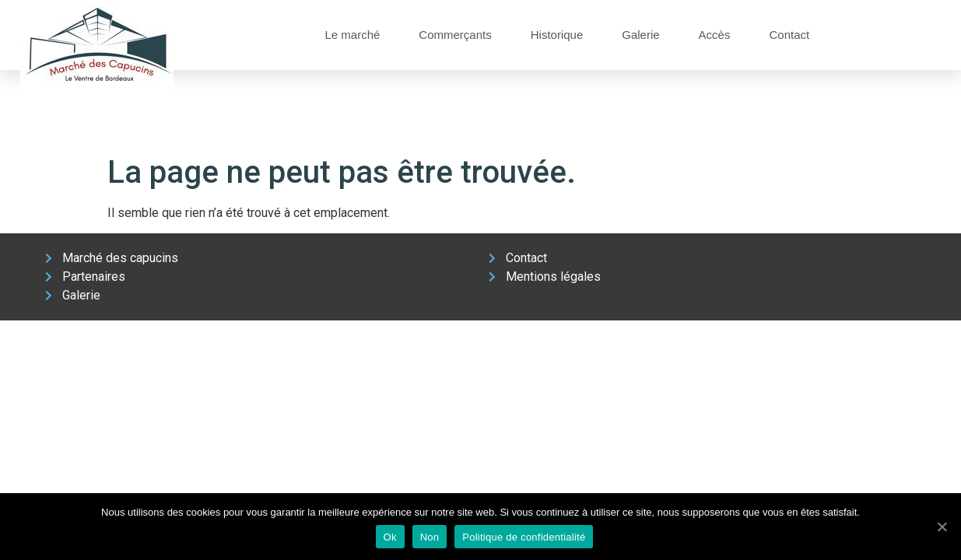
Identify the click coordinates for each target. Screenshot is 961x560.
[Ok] (942, 527)
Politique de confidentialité (524, 537)
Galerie (640, 35)
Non (430, 537)
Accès (715, 35)
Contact (789, 35)
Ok (390, 537)
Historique (557, 35)
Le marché (352, 35)
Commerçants (455, 35)
